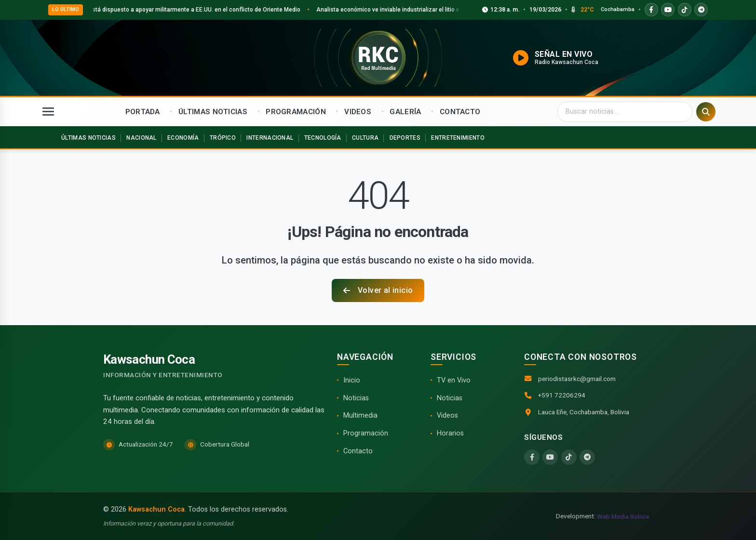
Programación (366, 433)
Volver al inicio (378, 290)
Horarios (450, 433)
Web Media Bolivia (623, 516)
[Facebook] (532, 457)
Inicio (352, 380)
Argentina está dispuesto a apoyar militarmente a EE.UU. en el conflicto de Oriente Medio (194, 10)
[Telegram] (587, 457)
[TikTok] (569, 457)
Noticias (356, 398)
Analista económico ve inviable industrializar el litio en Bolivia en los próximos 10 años (446, 10)
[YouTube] (550, 457)
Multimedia (360, 415)
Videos (447, 415)
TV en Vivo (454, 380)
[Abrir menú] (48, 112)
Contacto (358, 451)
